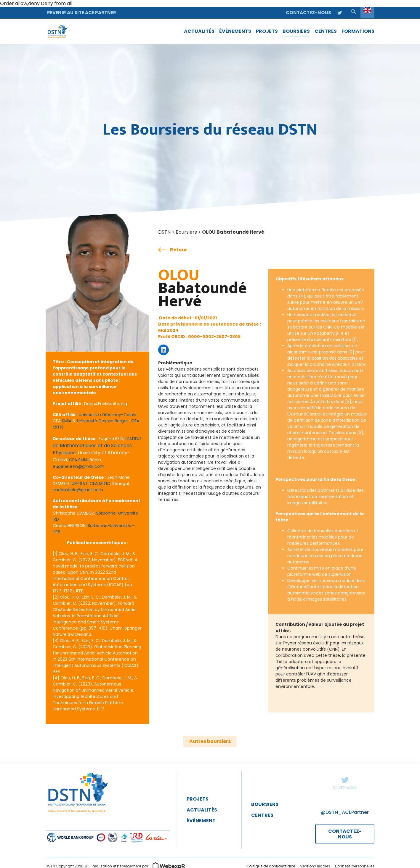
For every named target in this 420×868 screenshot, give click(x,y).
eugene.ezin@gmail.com (78, 466)
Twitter (345, 780)
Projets (198, 799)
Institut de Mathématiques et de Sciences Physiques (97, 446)
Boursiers (186, 232)
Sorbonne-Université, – (111, 526)
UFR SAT (80, 484)
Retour (173, 250)
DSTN (164, 232)
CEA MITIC (100, 484)
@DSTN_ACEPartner (345, 812)
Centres (262, 815)
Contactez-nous (308, 13)
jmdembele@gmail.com (78, 490)
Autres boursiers (210, 741)
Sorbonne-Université (117, 513)
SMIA (67, 421)
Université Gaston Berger (102, 421)
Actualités (202, 810)
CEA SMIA (78, 460)
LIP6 (57, 532)
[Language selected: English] (367, 13)
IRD (56, 519)
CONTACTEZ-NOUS (345, 834)
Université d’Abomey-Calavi (108, 415)
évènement (201, 821)
